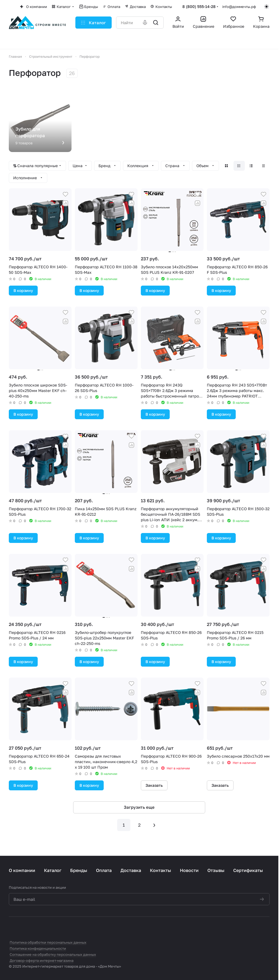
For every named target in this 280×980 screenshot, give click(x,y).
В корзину (23, 290)
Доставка (131, 870)
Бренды (79, 870)
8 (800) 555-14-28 (199, 6)
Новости (189, 870)
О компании (22, 870)
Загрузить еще (139, 807)
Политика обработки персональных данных (48, 942)
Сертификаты (248, 870)
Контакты (160, 870)
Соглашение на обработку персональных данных (53, 954)
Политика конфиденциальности (38, 948)
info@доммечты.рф (239, 7)
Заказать (154, 785)
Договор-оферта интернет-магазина (42, 960)
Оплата (104, 870)
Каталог (53, 870)
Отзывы (216, 870)
